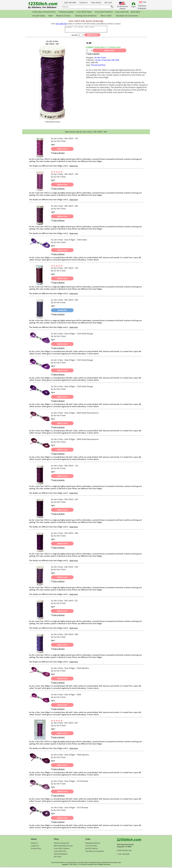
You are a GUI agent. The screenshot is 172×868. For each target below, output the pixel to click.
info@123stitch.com (124, 851)
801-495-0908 (70, 3)
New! (51, 16)
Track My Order (91, 847)
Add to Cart (109, 51)
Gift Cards (108, 3)
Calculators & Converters (95, 852)
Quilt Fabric (136, 12)
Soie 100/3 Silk (61, 24)
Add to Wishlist (93, 55)
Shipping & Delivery (93, 844)
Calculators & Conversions (127, 16)
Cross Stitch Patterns (104, 12)
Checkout (142, 6)
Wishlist (142, 8)
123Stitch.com (129, 841)
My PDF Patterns (92, 849)
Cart (142, 2)
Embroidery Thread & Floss (44, 12)
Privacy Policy (36, 849)
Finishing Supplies (66, 12)
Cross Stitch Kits (122, 12)
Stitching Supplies (61, 855)
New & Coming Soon (62, 844)
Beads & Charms (63, 16)
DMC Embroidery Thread (63, 847)
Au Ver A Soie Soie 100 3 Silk (107, 61)
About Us (34, 844)
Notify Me (62, 311)
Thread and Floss (98, 66)
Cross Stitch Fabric (84, 12)
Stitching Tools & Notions (86, 16)
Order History (96, 3)
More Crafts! (106, 16)
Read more (74, 167)
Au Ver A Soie (100, 59)
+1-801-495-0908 (123, 855)
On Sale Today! (39, 16)
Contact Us (83, 3)
